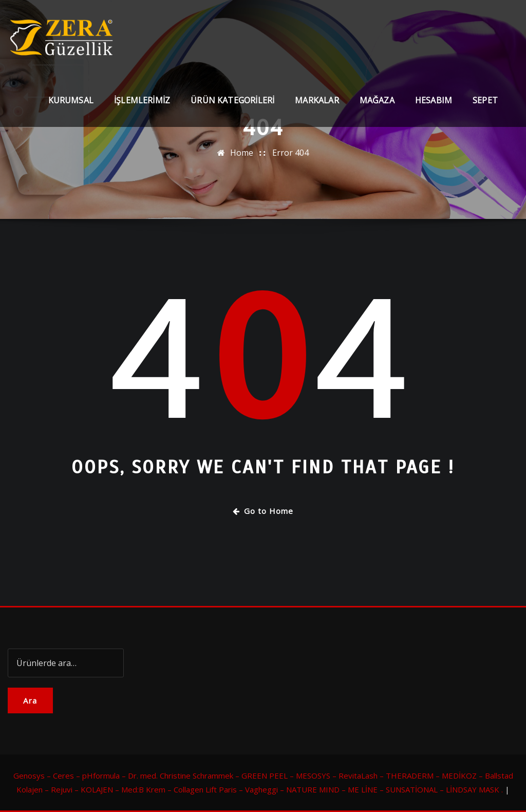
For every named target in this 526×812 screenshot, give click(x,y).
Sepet (485, 100)
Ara (30, 700)
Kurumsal (71, 100)
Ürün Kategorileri (232, 100)
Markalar (317, 100)
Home (242, 153)
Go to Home (263, 511)
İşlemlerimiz (142, 100)
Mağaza (377, 100)
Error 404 (290, 153)
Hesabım (434, 100)
